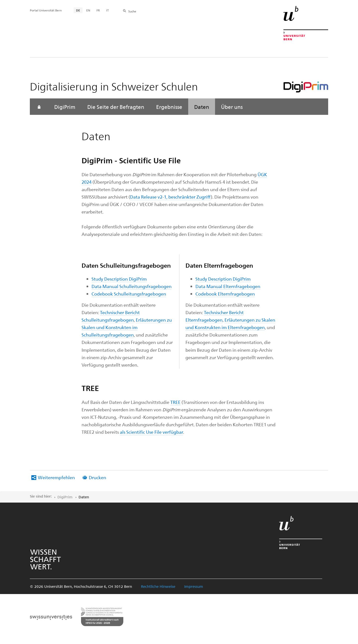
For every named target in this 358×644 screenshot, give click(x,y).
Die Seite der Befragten (116, 107)
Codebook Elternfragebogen (225, 294)
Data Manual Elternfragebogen (228, 286)
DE (78, 10)
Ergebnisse (169, 107)
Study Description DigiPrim (119, 279)
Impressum (194, 586)
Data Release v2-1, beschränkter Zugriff (170, 197)
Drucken (97, 477)
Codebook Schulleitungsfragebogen (129, 294)
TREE (175, 402)
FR (98, 10)
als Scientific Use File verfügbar (151, 432)
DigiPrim (65, 107)
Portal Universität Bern (46, 10)
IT (108, 10)
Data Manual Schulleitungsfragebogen (132, 286)
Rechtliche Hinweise (158, 586)
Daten (202, 107)
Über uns (232, 107)
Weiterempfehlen (56, 477)
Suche (132, 11)
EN (88, 10)
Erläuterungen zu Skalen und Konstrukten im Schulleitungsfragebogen (127, 327)
